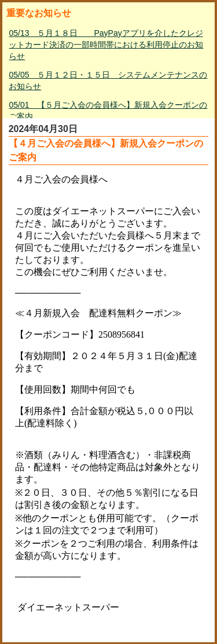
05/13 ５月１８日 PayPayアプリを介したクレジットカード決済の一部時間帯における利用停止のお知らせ (106, 45)
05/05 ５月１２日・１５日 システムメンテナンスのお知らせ (108, 80)
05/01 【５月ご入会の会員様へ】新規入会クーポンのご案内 (108, 111)
